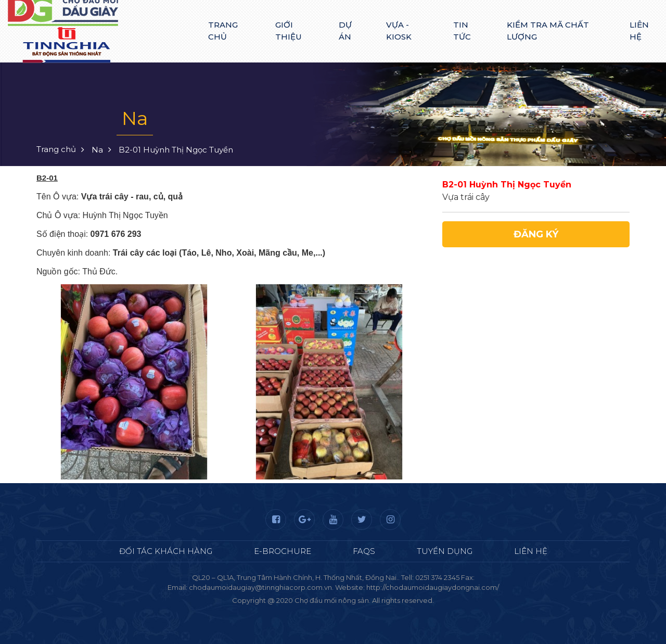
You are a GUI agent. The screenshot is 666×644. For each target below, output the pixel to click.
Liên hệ (639, 31)
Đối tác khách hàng (166, 551)
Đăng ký (536, 234)
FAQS (364, 551)
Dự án (345, 31)
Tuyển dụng (445, 551)
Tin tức (462, 31)
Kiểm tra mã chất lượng (548, 31)
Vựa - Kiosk (399, 31)
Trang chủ (223, 31)
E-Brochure (283, 551)
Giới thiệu (289, 31)
